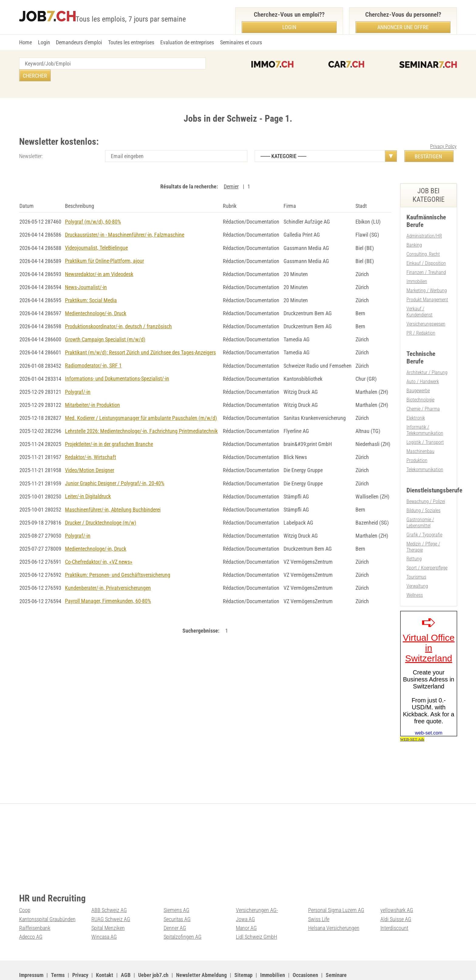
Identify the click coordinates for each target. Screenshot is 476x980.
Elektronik (416, 402)
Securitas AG (177, 899)
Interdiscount (394, 907)
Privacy (80, 954)
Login (44, 42)
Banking (414, 233)
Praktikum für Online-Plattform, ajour (104, 248)
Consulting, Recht (423, 242)
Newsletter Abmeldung (201, 954)
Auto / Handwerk (423, 367)
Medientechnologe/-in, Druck (96, 300)
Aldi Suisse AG (396, 899)
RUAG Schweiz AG (111, 899)
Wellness (415, 575)
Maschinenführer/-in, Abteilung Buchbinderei (113, 494)
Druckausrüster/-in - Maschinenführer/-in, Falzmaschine (125, 223)
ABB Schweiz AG (109, 890)
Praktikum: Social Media (91, 287)
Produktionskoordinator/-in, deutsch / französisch (118, 313)
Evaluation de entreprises (187, 42)
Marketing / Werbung (427, 277)
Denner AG (175, 907)
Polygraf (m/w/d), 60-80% (93, 210)
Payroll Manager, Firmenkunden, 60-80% (108, 585)
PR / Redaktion (421, 318)
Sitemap (243, 954)
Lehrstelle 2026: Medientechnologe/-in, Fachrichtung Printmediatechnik (141, 416)
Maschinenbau (420, 435)
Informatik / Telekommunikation (425, 414)
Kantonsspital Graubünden (47, 899)
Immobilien (417, 268)
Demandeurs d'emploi (79, 42)
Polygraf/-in (78, 378)
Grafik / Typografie (424, 516)
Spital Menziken (108, 907)
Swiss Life (319, 899)
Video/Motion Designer (90, 455)
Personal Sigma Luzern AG (336, 890)
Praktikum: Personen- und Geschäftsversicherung (118, 559)
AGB (126, 954)
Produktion (417, 443)
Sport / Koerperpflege (427, 549)
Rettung (414, 540)
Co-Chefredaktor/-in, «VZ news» (99, 546)
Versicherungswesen (426, 310)
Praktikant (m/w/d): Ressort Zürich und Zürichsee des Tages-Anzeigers (140, 339)
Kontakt (105, 954)
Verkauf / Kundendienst (420, 298)
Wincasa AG (104, 916)
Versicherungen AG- (257, 890)
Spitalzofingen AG (183, 916)
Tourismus (416, 558)
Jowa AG (245, 899)
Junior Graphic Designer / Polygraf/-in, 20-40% (115, 468)
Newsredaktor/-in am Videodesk (99, 261)
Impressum (31, 954)
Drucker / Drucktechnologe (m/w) (101, 507)
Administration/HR (424, 224)
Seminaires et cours (241, 42)
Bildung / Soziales (423, 493)
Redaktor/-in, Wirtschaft (90, 442)
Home (25, 42)
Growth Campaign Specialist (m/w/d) (105, 326)
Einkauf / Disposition (426, 251)
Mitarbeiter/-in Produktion (92, 391)
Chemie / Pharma (423, 393)
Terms (58, 954)
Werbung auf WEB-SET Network (142, 968)
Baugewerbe (418, 375)
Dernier (231, 175)
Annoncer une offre (403, 27)
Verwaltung (417, 566)
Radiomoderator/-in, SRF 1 (93, 352)
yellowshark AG (397, 890)
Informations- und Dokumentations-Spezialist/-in (117, 365)
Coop (25, 890)
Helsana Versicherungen (334, 907)
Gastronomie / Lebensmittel (420, 505)
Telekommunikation (425, 452)
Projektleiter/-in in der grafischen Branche (109, 429)
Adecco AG (31, 916)
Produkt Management (427, 286)
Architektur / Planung (427, 358)
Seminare (336, 954)
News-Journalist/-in (86, 274)
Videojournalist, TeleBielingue (96, 236)
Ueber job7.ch (153, 954)
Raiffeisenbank (35, 907)
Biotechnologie (420, 384)
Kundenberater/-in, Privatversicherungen (108, 571)
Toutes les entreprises (131, 42)
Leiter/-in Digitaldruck (88, 481)
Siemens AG (177, 890)
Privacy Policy (443, 135)
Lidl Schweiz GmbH (257, 916)
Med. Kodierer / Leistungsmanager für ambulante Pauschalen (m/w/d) (141, 403)
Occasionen (305, 954)
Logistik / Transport (425, 426)
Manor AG (246, 907)
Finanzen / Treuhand (426, 260)
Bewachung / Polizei (426, 484)
